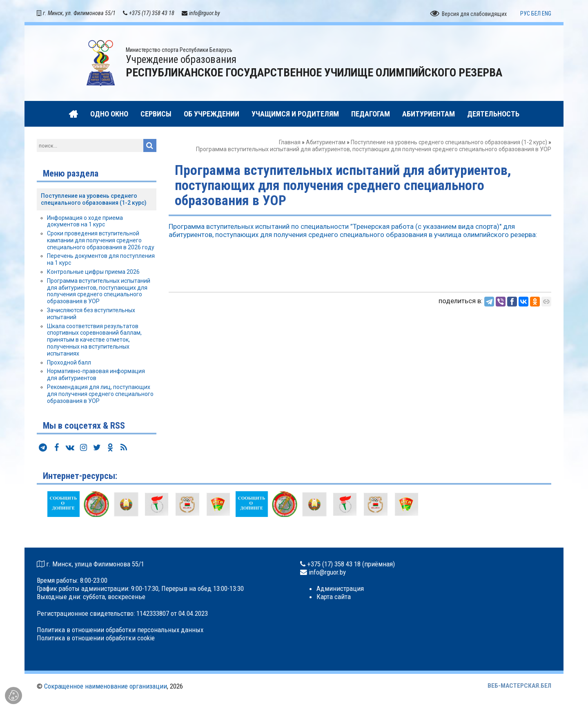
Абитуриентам (326, 142)
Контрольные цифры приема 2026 (93, 272)
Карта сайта (334, 597)
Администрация (340, 588)
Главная (290, 142)
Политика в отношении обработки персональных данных (120, 630)
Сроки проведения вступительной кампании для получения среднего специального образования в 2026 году (101, 240)
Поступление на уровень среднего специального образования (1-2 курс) (449, 142)
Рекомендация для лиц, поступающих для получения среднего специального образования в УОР (100, 394)
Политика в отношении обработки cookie (96, 638)
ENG (547, 13)
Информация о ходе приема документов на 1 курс (85, 221)
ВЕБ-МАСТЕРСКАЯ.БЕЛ (519, 686)
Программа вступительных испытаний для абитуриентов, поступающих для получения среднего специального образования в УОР (99, 291)
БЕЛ (536, 13)
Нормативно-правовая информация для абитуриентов (96, 375)
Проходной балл (69, 362)
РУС (525, 13)
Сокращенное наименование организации (106, 686)
